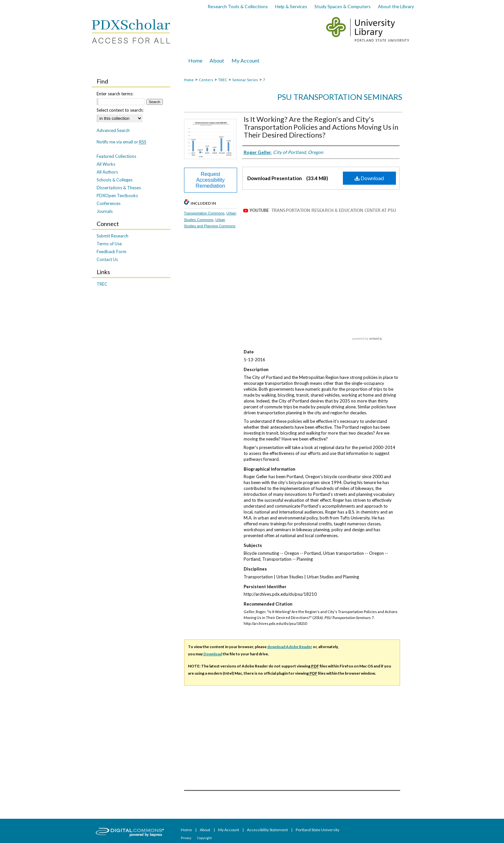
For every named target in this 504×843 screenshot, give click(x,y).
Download (369, 178)
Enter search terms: (115, 94)
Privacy (186, 838)
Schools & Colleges (115, 180)
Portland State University (317, 830)
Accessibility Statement (268, 830)
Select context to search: (120, 110)
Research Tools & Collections (238, 6)
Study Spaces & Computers (343, 6)
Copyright (205, 838)
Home (189, 80)
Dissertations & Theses (119, 188)
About (205, 830)
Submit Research (112, 236)
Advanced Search (113, 130)
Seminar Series (245, 80)
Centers (206, 80)
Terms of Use (109, 244)
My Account (229, 830)
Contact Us (107, 259)
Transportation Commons (204, 213)
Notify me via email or (121, 142)
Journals (105, 211)
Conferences (109, 203)
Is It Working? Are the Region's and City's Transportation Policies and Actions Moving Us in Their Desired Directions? (321, 127)
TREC (223, 80)
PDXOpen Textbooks (117, 196)
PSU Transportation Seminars (340, 97)
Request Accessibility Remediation (211, 180)
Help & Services (291, 6)
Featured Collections (116, 156)
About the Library (396, 6)
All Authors (107, 172)
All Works (106, 164)
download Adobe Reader (290, 647)
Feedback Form (112, 252)
